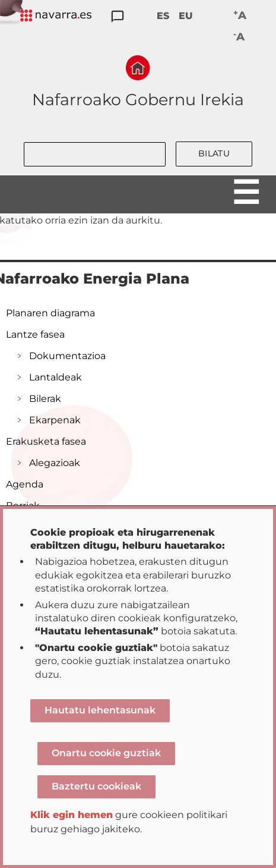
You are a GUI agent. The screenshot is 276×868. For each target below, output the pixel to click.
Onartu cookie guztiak (106, 753)
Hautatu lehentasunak (100, 710)
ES (163, 16)
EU (186, 16)
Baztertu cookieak (96, 786)
